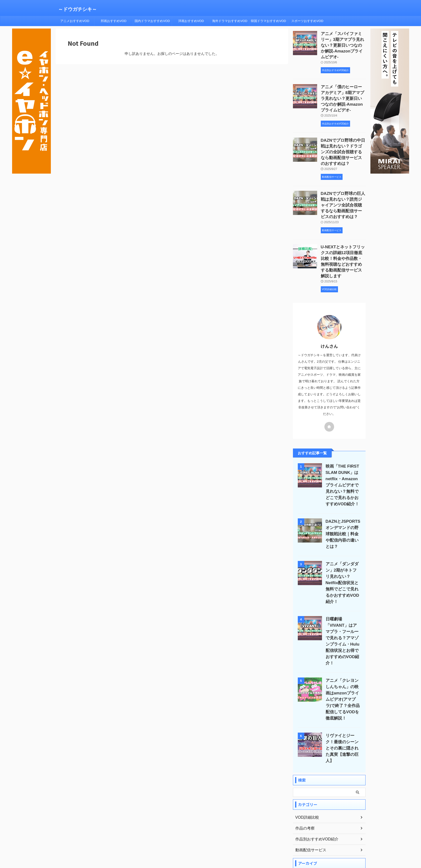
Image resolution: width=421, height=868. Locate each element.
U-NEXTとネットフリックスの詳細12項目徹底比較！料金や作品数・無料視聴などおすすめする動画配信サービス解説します (343, 244)
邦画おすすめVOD (114, 21)
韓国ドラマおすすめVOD (268, 21)
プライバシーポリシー (206, 841)
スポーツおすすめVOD (307, 21)
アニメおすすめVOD (75, 21)
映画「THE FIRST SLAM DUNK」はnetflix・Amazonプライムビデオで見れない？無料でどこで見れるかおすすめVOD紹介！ (342, 466)
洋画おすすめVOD (191, 21)
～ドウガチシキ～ (77, 9)
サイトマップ (236, 841)
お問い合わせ (259, 841)
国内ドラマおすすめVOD (152, 21)
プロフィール (177, 841)
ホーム (158, 841)
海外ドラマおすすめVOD (230, 21)
